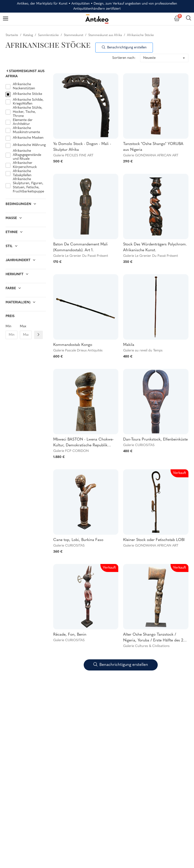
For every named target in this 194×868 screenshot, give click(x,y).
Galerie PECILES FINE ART (73, 156)
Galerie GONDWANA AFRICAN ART (151, 156)
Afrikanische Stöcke (27, 94)
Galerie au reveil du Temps (143, 351)
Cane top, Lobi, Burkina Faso (78, 540)
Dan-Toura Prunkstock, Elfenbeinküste (155, 440)
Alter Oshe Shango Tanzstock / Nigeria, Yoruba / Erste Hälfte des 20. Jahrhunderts (155, 638)
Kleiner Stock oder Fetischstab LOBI (154, 540)
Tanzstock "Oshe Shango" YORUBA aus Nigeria (153, 147)
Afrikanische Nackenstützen (24, 86)
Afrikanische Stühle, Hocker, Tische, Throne (28, 112)
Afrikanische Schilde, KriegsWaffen (28, 102)
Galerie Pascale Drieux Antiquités (78, 351)
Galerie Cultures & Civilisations (146, 646)
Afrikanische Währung (29, 145)
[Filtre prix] (38, 335)
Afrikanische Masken (28, 138)
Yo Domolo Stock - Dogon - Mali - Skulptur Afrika (82, 147)
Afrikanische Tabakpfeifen (22, 173)
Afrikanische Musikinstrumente (26, 130)
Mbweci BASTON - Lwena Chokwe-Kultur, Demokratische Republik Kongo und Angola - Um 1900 (83, 443)
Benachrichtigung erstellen (124, 48)
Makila (129, 345)
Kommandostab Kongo (73, 345)
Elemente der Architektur (23, 122)
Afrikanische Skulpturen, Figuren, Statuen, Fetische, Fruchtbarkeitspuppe (28, 185)
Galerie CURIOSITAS (139, 445)
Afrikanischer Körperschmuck (25, 165)
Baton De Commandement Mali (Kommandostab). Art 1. (80, 247)
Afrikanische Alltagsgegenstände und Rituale (27, 155)
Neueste (149, 58)
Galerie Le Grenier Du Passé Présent (81, 256)
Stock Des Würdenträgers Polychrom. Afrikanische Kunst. (155, 247)
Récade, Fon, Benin (70, 635)
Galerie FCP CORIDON (71, 451)
